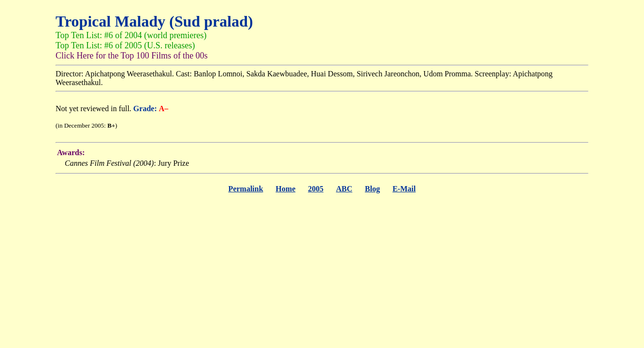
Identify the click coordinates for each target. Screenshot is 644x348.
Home (286, 189)
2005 (315, 189)
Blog (372, 189)
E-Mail (404, 189)
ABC (344, 189)
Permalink (246, 189)
